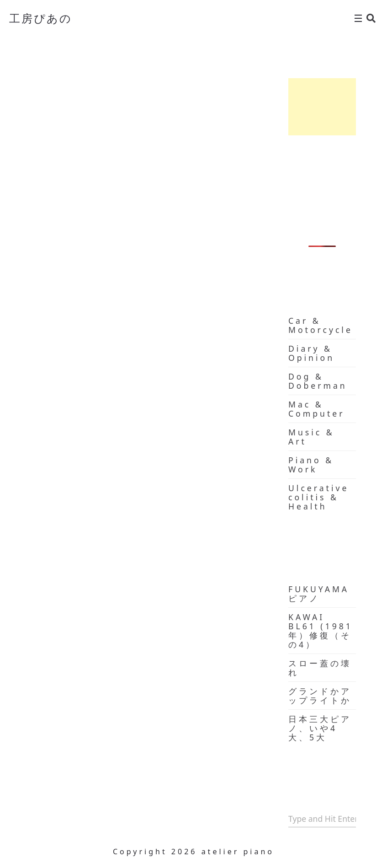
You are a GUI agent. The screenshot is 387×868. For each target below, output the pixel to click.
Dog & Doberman (318, 381)
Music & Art (311, 437)
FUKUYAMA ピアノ (319, 594)
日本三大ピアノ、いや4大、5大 (320, 728)
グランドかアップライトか (320, 696)
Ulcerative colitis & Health (318, 497)
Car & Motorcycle (321, 325)
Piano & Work (311, 465)
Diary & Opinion (311, 353)
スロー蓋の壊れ (320, 668)
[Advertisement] (322, 107)
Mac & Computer (316, 409)
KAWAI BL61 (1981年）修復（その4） (321, 631)
